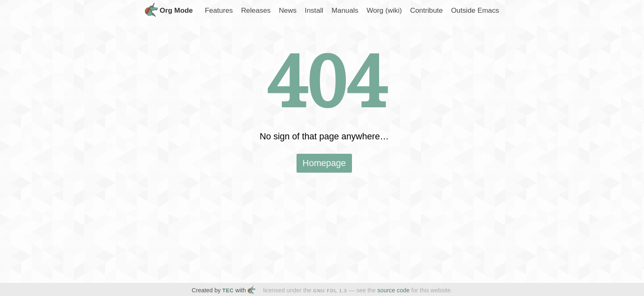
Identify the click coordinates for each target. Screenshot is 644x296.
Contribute (426, 10)
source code (393, 290)
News (288, 10)
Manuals (345, 10)
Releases (256, 10)
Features (219, 10)
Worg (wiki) (384, 10)
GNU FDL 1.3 (330, 291)
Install (314, 10)
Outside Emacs (475, 10)
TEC (228, 290)
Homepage (324, 163)
